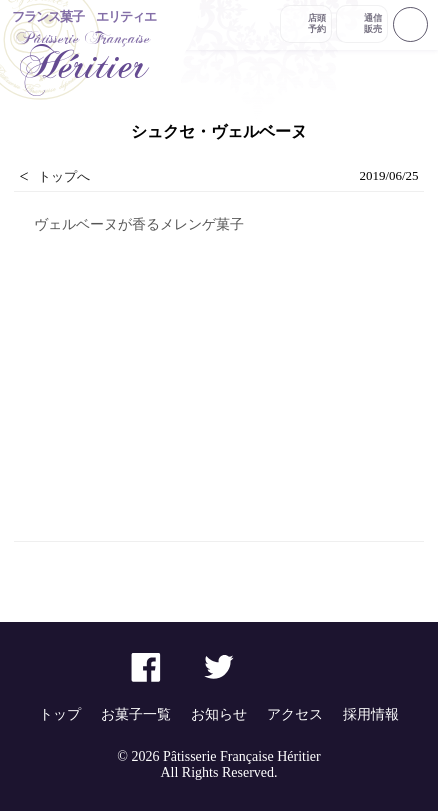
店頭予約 (317, 23)
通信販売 (373, 23)
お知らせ (219, 714)
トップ (60, 714)
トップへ (64, 176)
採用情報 (371, 714)
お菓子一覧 (136, 714)
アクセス (295, 714)
